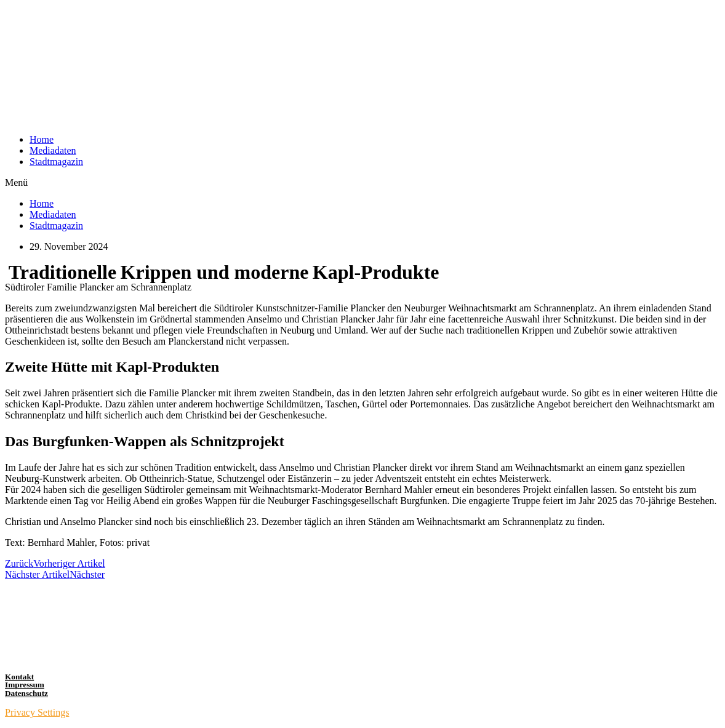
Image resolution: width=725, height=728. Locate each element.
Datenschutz (26, 693)
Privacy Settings (37, 712)
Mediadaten (53, 150)
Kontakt (19, 677)
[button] (362, 183)
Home (42, 139)
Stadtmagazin (56, 162)
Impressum (25, 685)
